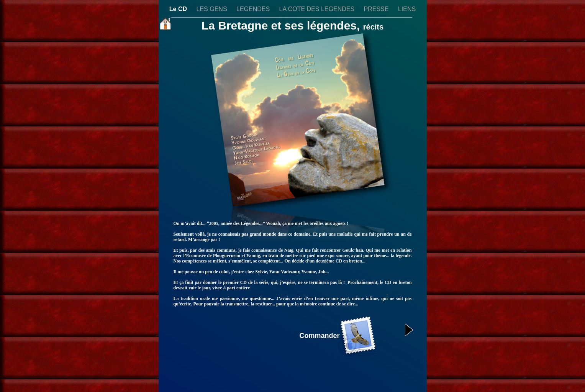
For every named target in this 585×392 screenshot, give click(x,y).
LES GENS (213, 9)
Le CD (179, 9)
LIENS (407, 9)
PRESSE (377, 9)
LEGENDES (254, 9)
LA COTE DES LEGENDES (318, 9)
